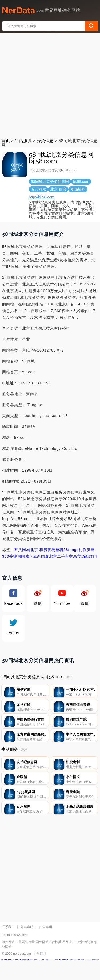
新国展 (43, 556)
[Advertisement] (50, 85)
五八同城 (22, 550)
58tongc (71, 550)
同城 (25, 556)
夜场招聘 (55, 550)
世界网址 (40, 973)
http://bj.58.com (42, 197)
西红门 (91, 556)
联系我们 (8, 947)
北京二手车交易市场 (67, 556)
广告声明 (46, 947)
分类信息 (45, 141)
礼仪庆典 (87, 550)
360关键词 (12, 556)
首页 (6, 141)
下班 (33, 556)
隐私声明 (27, 947)
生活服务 (23, 141)
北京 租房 (39, 550)
